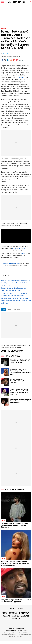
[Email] (20, 60)
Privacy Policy (23, 631)
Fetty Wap (16, 310)
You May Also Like (15, 489)
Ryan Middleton (8, 54)
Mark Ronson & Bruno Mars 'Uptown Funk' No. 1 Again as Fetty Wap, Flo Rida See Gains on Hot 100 (16, 283)
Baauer (10, 310)
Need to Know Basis (12, 264)
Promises (21, 77)
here (23, 253)
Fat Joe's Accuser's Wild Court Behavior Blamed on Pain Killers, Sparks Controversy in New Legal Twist (20, 392)
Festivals (16, 619)
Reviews (6, 616)
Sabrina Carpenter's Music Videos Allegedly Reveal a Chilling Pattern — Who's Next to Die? (20, 372)
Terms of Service (10, 631)
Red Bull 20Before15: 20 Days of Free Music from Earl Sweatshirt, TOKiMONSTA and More (16, 301)
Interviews (24, 613)
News (3, 29)
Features (13, 613)
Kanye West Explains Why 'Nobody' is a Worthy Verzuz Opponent (19, 381)
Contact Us (20, 628)
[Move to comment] (23, 60)
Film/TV (15, 616)
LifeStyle (25, 616)
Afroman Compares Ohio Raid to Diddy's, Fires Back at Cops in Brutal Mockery (20, 401)
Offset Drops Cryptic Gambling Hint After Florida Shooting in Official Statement (20, 361)
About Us (11, 628)
